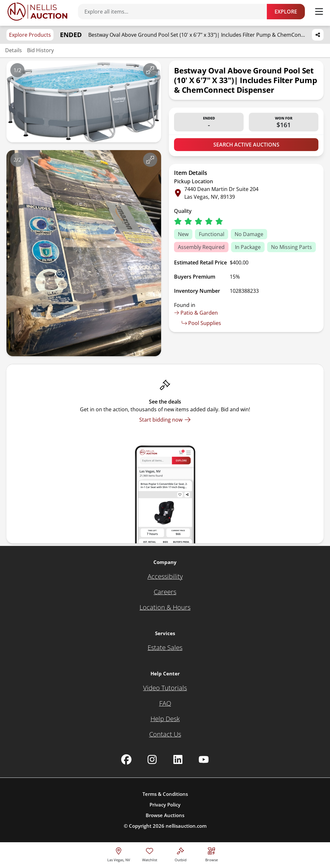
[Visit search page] (212, 854)
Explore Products (30, 35)
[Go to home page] (37, 12)
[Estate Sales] (165, 648)
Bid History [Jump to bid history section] (40, 50)
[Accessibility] (165, 577)
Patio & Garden (196, 313)
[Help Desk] (165, 719)
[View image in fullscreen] (150, 70)
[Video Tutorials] (165, 688)
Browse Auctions (165, 815)
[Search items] (176, 12)
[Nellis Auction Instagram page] (152, 759)
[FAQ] (165, 703)
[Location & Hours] (165, 607)
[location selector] (119, 854)
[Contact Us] (165, 734)
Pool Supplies (201, 323)
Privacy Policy (165, 805)
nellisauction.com (186, 826)
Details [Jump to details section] (14, 50)
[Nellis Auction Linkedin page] (178, 759)
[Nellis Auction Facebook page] (126, 759)
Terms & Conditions (165, 794)
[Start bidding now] (165, 420)
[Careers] (165, 592)
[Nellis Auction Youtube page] (204, 759)
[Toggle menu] (319, 12)
